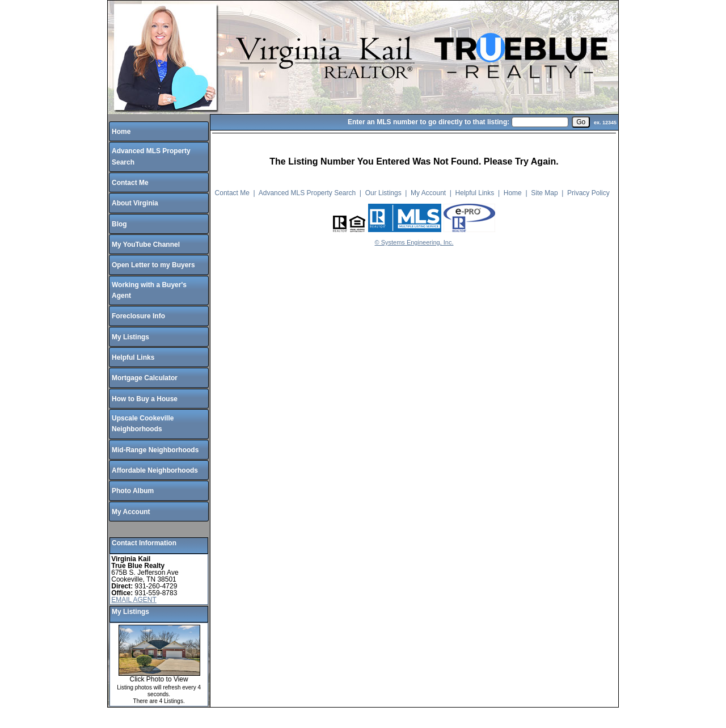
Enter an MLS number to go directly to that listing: (429, 122)
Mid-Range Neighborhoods (155, 450)
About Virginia (135, 203)
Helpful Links (133, 357)
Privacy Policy (588, 193)
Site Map (544, 193)
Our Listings (383, 193)
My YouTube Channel (146, 245)
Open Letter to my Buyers (153, 265)
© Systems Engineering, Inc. (414, 242)
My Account (131, 512)
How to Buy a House (145, 399)
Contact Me (130, 183)
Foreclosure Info (138, 316)
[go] (581, 122)
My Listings (130, 337)
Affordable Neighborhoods (155, 470)
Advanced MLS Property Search (307, 193)
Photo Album (133, 491)
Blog (119, 224)
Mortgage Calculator (145, 378)
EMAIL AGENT (134, 600)
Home (121, 132)
